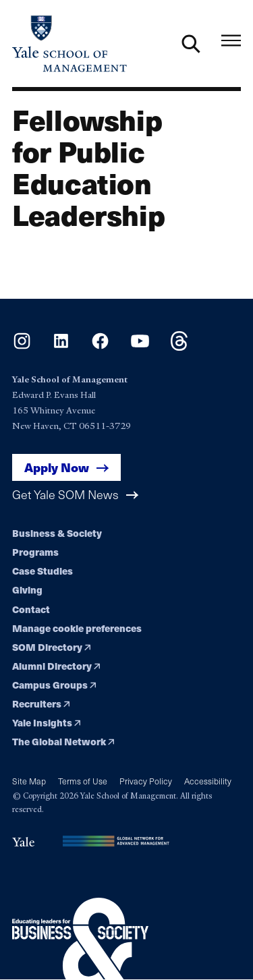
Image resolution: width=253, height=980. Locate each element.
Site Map (29, 781)
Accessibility (208, 781)
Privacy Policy (146, 781)
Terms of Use (83, 781)
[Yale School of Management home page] (69, 44)
